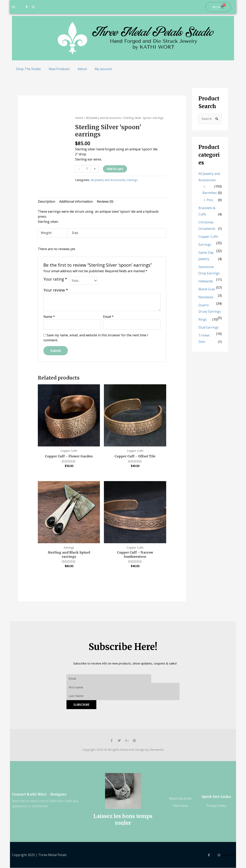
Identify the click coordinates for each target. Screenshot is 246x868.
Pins (210, 200)
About (82, 69)
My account (103, 69)
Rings (203, 319)
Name (49, 317)
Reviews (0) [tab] (105, 202)
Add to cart (115, 169)
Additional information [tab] (76, 202)
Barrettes (210, 193)
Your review (56, 290)
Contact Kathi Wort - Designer (39, 795)
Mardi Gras (207, 289)
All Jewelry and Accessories (103, 118)
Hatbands (206, 281)
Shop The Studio (28, 69)
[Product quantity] (87, 169)
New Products (59, 69)
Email (108, 317)
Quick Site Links (216, 797)
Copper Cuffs (208, 237)
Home (79, 118)
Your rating (55, 279)
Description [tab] (46, 202)
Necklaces (206, 297)
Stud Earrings (209, 327)
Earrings (132, 180)
